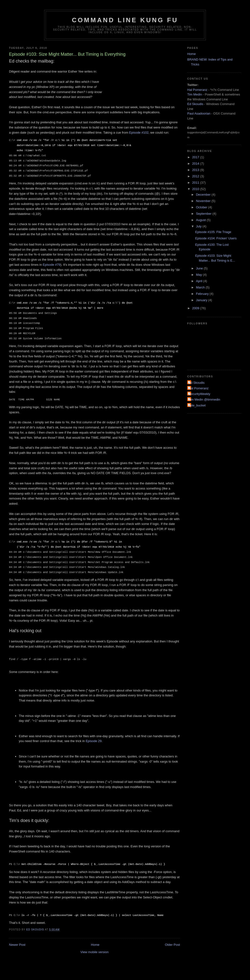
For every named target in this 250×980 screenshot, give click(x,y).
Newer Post (17, 945)
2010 (196, 189)
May (199, 275)
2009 (196, 308)
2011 (196, 183)
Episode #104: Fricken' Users (216, 238)
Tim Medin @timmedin (204, 399)
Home (95, 945)
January (202, 300)
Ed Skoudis (195, 104)
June (200, 268)
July (199, 226)
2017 (196, 157)
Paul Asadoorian (199, 113)
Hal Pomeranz (197, 90)
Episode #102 (139, 133)
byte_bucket (197, 405)
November (204, 201)
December (204, 195)
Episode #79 (52, 265)
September (204, 214)
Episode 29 (94, 741)
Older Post (172, 945)
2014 (196, 164)
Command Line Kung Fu (125, 20)
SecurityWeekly (199, 394)
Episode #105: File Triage (213, 232)
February (203, 294)
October (202, 207)
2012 (196, 176)
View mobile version (94, 952)
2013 (196, 170)
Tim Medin (195, 94)
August (201, 220)
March (201, 287)
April (200, 281)
